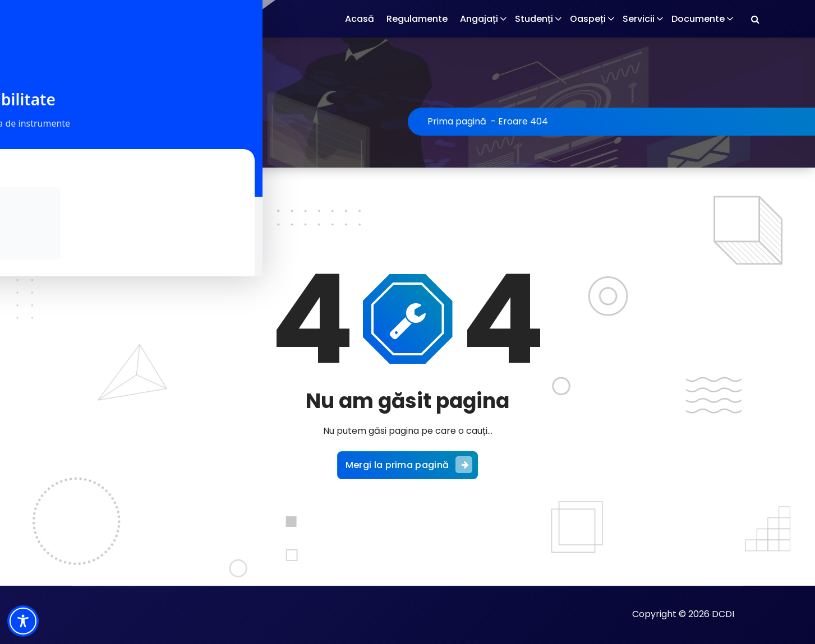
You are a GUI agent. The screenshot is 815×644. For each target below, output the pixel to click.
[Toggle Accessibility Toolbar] (23, 621)
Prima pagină (457, 121)
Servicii (639, 19)
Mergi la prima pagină (409, 462)
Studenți (534, 19)
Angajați (479, 19)
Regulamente (417, 19)
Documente (698, 19)
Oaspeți (588, 19)
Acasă (360, 19)
